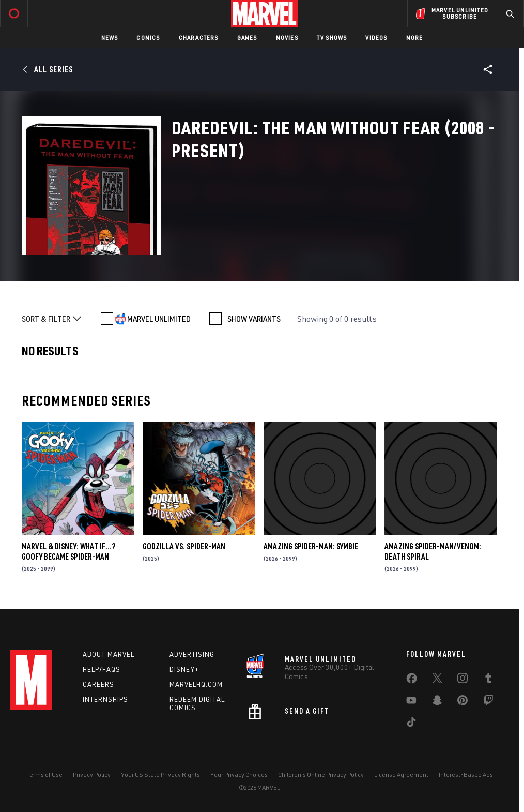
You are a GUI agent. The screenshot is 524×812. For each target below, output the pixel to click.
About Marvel (109, 654)
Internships (105, 699)
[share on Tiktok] (411, 724)
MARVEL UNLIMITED (159, 319)
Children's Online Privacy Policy (321, 775)
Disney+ (184, 669)
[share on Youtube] (411, 702)
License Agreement (401, 775)
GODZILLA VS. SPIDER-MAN (184, 546)
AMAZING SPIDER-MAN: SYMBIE (311, 546)
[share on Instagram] (463, 680)
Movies (287, 37)
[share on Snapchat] (437, 702)
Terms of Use (44, 775)
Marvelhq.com (196, 684)
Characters (199, 37)
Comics (148, 37)
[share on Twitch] (488, 702)
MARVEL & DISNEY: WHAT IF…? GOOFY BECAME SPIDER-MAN (68, 551)
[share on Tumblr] (488, 680)
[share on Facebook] (412, 681)
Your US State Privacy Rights (160, 775)
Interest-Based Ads (466, 775)
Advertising (192, 654)
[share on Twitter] (437, 680)
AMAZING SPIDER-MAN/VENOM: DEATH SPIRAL (433, 551)
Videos (376, 37)
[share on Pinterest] (463, 702)
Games (247, 37)
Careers (98, 684)
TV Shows (332, 37)
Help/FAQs (102, 669)
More (415, 37)
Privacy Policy (92, 775)
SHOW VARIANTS (254, 319)
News (110, 37)
